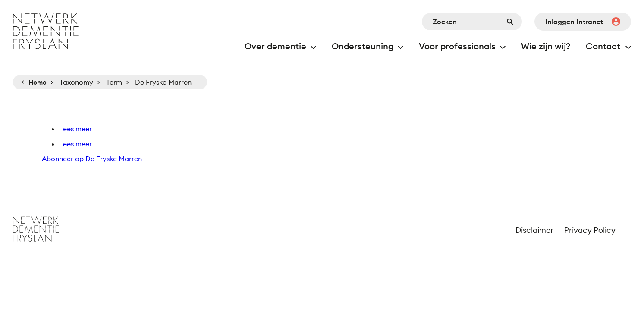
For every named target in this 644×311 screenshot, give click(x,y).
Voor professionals (457, 46)
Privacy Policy (590, 230)
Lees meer (75, 129)
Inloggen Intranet (574, 22)
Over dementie (275, 46)
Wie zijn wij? (546, 46)
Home (38, 82)
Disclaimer (534, 230)
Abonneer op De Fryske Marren (92, 159)
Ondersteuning (363, 46)
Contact (603, 46)
